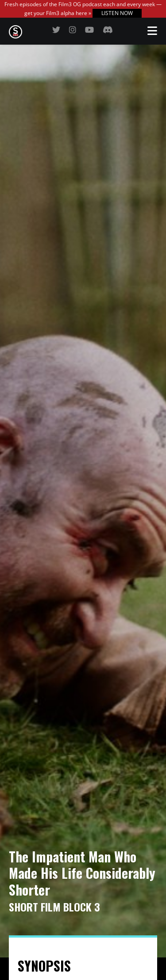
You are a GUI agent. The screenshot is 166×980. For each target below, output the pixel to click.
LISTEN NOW (117, 13)
